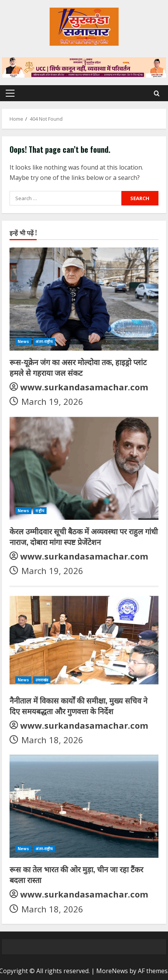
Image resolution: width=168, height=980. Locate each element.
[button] (10, 93)
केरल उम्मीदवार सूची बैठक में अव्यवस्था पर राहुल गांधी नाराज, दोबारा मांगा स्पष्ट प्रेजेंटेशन (84, 536)
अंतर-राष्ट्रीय (44, 341)
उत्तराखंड (42, 680)
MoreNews (112, 971)
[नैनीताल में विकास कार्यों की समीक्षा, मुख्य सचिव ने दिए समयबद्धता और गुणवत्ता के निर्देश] (84, 637)
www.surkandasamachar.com (84, 387)
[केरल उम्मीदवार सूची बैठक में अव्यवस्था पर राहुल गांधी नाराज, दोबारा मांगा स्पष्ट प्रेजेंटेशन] (84, 468)
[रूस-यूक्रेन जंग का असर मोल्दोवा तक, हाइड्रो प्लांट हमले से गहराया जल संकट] (84, 299)
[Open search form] (157, 93)
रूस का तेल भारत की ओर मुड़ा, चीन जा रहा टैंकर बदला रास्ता (76, 874)
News (23, 341)
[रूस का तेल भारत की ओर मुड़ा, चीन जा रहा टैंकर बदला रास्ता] (84, 806)
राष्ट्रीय (40, 511)
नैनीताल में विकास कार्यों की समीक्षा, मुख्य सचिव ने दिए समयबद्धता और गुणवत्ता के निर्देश (78, 705)
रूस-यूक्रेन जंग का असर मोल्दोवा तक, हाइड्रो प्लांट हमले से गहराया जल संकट (78, 367)
